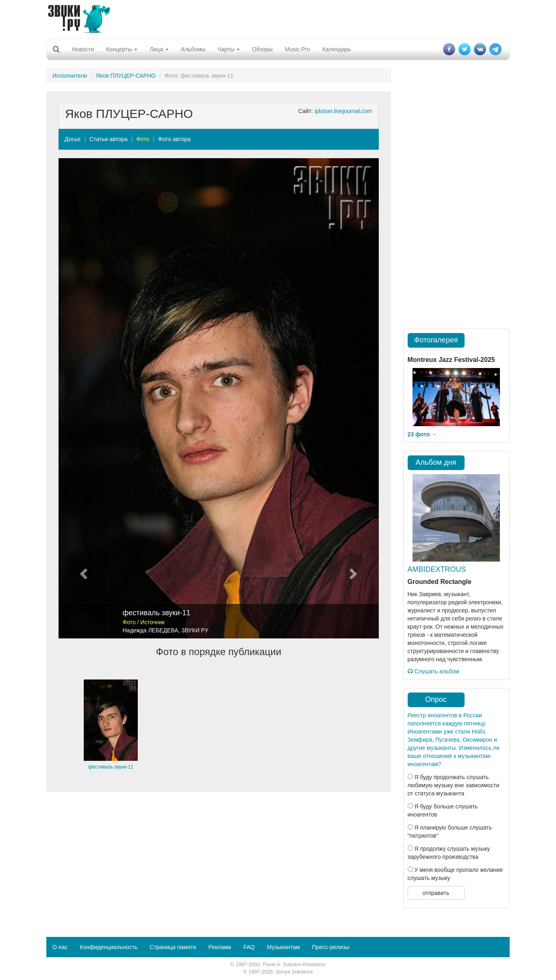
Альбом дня (436, 462)
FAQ (249, 947)
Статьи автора (109, 139)
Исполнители (70, 76)
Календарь (337, 49)
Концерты (122, 49)
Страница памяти (173, 947)
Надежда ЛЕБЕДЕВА (151, 630)
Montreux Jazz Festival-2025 (451, 360)
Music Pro (298, 49)
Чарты (229, 49)
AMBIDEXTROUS (437, 569)
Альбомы (193, 49)
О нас (60, 947)
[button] (83, 398)
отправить (436, 893)
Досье (73, 139)
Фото (143, 139)
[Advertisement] (278, 18)
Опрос (436, 699)
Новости (83, 49)
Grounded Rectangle (440, 582)
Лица (159, 49)
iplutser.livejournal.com (343, 111)
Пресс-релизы (331, 947)
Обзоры (262, 49)
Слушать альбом (433, 671)
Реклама (219, 947)
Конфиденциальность (109, 947)
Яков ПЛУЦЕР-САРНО (126, 76)
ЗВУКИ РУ (195, 630)
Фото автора (175, 139)
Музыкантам (283, 947)
